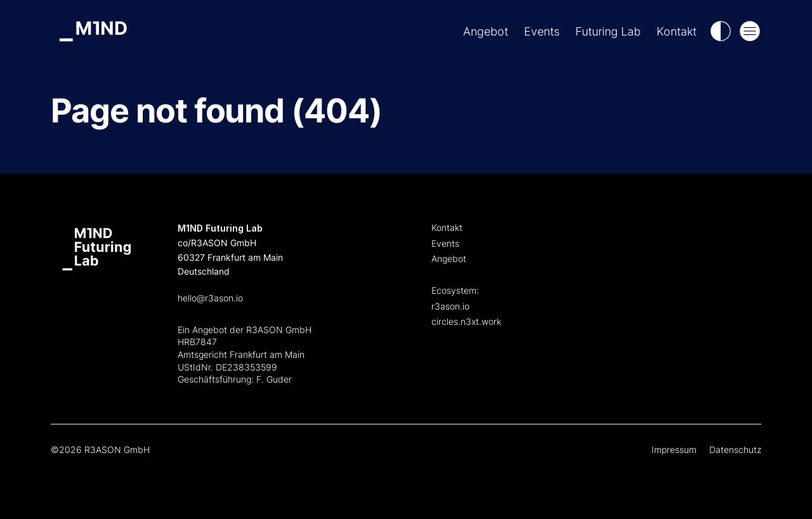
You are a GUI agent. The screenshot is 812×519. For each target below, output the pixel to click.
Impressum (674, 450)
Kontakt (677, 31)
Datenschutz (735, 450)
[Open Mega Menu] (750, 31)
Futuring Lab (608, 31)
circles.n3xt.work (466, 321)
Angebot (486, 31)
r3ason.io (450, 306)
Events (542, 31)
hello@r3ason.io (210, 298)
